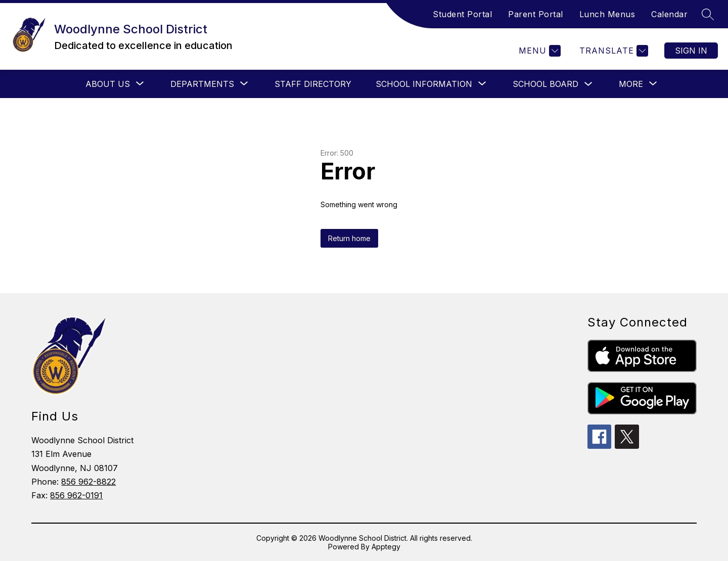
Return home (349, 238)
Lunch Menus (607, 14)
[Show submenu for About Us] (108, 84)
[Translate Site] (612, 51)
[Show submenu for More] (631, 84)
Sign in (691, 51)
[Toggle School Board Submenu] (588, 84)
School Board (545, 84)
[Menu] (538, 51)
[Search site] (708, 14)
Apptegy (386, 547)
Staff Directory (313, 84)
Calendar (669, 14)
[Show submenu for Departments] (202, 84)
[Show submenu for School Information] (424, 84)
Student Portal (462, 14)
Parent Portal (536, 14)
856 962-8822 (88, 482)
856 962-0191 (76, 495)
